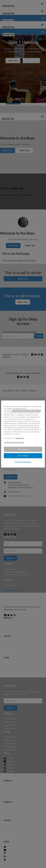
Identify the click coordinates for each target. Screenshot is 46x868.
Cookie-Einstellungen (23, 462)
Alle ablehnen (23, 449)
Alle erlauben (23, 456)
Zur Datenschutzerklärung (14, 442)
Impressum (20, 438)
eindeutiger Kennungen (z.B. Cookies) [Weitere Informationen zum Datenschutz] (26, 411)
